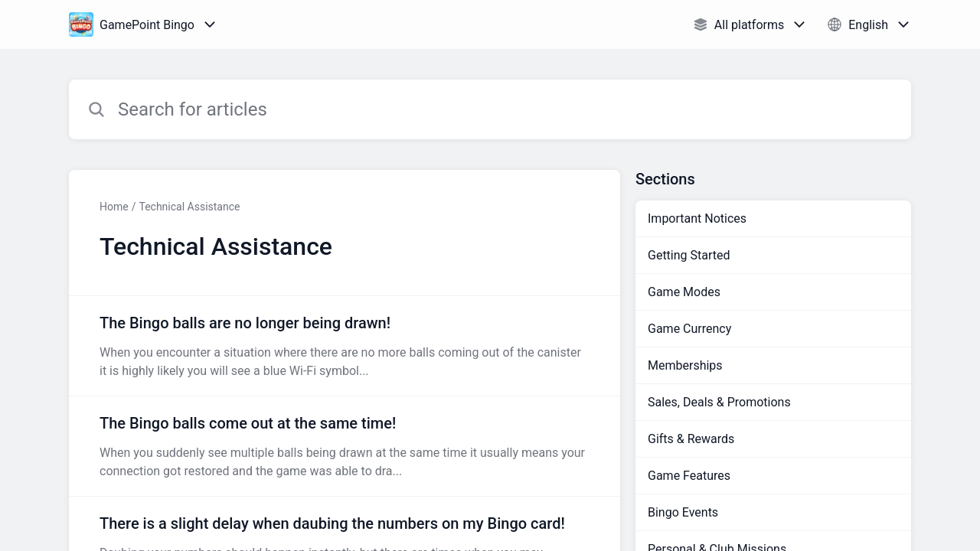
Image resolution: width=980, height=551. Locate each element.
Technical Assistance (189, 207)
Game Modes (684, 292)
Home (114, 207)
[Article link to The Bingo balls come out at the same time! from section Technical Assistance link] (345, 446)
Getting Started (689, 255)
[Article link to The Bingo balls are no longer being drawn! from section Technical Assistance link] (345, 346)
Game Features (689, 476)
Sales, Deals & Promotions (719, 402)
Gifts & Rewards (691, 439)
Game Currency (689, 329)
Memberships (685, 365)
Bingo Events (683, 512)
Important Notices (697, 218)
